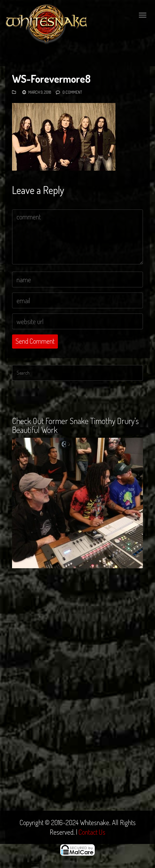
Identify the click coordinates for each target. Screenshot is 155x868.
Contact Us (92, 832)
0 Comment (72, 92)
